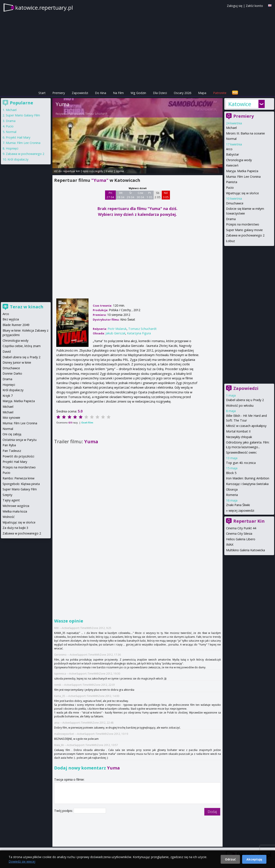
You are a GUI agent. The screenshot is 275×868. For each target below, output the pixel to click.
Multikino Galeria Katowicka (245, 550)
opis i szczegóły (93, 171)
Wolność (9, 517)
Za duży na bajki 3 (15, 528)
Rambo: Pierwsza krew (18, 478)
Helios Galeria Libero (241, 539)
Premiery (59, 93)
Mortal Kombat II (238, 431)
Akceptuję (254, 859)
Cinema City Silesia (239, 534)
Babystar (232, 154)
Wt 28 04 (121, 195)
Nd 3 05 (166, 195)
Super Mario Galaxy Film (23, 115)
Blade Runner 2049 (16, 325)
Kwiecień (232, 165)
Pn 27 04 (110, 195)
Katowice (240, 104)
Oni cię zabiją (12, 434)
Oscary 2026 (183, 93)
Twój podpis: (64, 811)
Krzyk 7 (8, 396)
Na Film (118, 93)
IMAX (230, 544)
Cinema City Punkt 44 (241, 528)
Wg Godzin (138, 93)
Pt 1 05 (149, 195)
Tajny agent (11, 500)
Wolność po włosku (240, 405)
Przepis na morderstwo (243, 224)
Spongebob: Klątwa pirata (21, 484)
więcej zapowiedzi (241, 510)
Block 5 (231, 473)
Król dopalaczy (18, 159)
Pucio (230, 188)
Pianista (232, 182)
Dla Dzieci (160, 93)
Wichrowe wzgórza (16, 506)
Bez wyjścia (11, 319)
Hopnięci (12, 148)
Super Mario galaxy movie (244, 230)
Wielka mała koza (15, 511)
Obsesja (232, 489)
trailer (109, 171)
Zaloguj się (235, 6)
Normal (231, 139)
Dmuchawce (235, 203)
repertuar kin (71, 171)
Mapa (202, 93)
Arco (229, 149)
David (7, 351)
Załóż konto (254, 6)
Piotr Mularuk (76, 114)
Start (42, 93)
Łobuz (230, 241)
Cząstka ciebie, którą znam (22, 346)
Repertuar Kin (249, 521)
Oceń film (87, 422)
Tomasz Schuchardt (96, 114)
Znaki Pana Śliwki (238, 505)
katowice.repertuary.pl (44, 8)
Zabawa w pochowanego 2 (245, 235)
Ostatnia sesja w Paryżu (20, 440)
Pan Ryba (9, 445)
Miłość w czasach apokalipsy (246, 426)
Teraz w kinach (27, 307)
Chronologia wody (239, 160)
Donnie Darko (12, 373)
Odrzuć (230, 859)
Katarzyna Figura (139, 333)
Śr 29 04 (131, 195)
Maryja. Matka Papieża (242, 171)
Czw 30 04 (140, 195)
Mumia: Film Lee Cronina (243, 177)
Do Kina (101, 93)
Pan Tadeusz (12, 451)
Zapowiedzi (80, 93)
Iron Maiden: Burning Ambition (248, 478)
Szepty (7, 495)
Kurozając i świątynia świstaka (247, 484)
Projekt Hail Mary (18, 137)
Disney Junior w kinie (17, 362)
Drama (231, 219)
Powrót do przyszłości (18, 456)
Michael (231, 128)
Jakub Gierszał (115, 333)
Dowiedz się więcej (22, 861)
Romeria (232, 495)
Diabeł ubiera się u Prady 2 (245, 400)
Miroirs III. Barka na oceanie (245, 133)
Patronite (220, 93)
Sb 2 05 (158, 195)
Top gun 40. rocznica (241, 463)
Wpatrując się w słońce (242, 193)
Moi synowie (11, 418)
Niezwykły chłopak (239, 437)
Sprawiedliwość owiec (241, 452)
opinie (120, 171)
